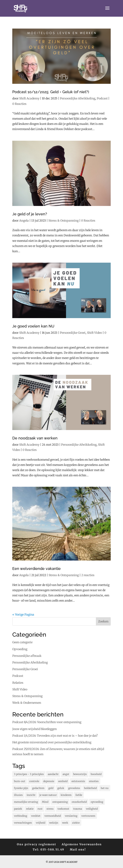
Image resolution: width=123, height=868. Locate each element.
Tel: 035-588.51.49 (48, 850)
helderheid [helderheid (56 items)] (90, 788)
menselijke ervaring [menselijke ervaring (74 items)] (26, 802)
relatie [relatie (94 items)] (30, 809)
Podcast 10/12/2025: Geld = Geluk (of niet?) (51, 92)
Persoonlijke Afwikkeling (78, 98)
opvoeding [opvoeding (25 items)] (97, 802)
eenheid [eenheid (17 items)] (63, 781)
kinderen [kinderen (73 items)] (66, 795)
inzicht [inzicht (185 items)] (31, 795)
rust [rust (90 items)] (40, 809)
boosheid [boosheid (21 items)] (96, 774)
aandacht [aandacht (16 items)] (53, 774)
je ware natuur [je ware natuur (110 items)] (48, 795)
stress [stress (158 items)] (50, 809)
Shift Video (94, 333)
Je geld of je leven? (30, 214)
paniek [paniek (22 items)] (18, 809)
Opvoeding (20, 649)
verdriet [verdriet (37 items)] (36, 816)
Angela (24, 221)
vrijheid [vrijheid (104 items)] (41, 823)
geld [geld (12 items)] (51, 788)
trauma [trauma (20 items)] (78, 809)
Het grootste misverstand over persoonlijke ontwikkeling (52, 742)
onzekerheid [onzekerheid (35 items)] (79, 802)
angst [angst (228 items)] (66, 774)
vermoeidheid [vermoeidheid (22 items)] (53, 816)
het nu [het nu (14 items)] (105, 788)
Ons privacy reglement (36, 844)
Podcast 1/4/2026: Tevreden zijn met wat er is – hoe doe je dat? (55, 736)
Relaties (18, 683)
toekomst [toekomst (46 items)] (63, 809)
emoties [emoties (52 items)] (94, 781)
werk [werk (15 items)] (65, 823)
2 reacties (88, 575)
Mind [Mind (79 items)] (45, 802)
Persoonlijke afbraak (27, 656)
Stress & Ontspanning (63, 221)
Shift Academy (29, 98)
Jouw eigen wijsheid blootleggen (35, 729)
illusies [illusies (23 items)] (18, 795)
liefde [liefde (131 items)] (79, 795)
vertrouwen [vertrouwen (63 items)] (88, 816)
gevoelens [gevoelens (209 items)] (74, 788)
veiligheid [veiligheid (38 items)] (92, 809)
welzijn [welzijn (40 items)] (54, 823)
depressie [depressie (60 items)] (49, 781)
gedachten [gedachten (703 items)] (38, 788)
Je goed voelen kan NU (33, 326)
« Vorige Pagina (23, 615)
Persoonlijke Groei (73, 333)
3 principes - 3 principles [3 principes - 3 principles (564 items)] (29, 774)
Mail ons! (78, 850)
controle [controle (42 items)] (34, 781)
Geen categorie (22, 642)
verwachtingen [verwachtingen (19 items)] (23, 823)
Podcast (102, 98)
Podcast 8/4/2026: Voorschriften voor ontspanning (47, 722)
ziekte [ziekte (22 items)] (76, 823)
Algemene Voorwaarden (82, 844)
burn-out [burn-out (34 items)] (20, 781)
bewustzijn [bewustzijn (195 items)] (80, 774)
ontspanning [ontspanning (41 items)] (60, 802)
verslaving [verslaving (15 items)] (71, 816)
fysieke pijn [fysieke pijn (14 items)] (21, 788)
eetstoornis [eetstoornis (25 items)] (78, 781)
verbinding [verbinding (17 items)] (21, 816)
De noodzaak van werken (35, 438)
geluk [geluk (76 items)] (61, 788)
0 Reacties (19, 104)
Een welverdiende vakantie (36, 569)
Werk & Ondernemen (27, 703)
